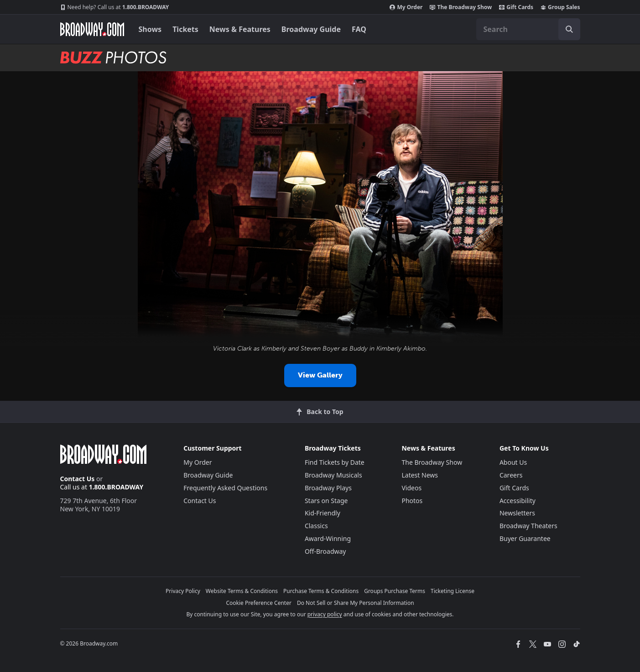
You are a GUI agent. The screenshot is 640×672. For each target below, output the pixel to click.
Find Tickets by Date (335, 462)
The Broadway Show (461, 7)
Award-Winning (328, 538)
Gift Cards (516, 7)
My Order (406, 7)
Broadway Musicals (333, 475)
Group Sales (560, 7)
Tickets (185, 29)
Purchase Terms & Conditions (321, 591)
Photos (412, 501)
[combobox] (528, 29)
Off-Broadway (325, 551)
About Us (513, 462)
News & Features (240, 29)
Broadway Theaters (528, 526)
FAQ (359, 29)
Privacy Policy (183, 591)
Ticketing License (453, 591)
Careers (511, 475)
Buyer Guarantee (525, 538)
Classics (316, 526)
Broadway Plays (328, 488)
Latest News (420, 475)
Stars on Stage (326, 501)
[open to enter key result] (569, 29)
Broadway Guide (311, 29)
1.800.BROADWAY (115, 7)
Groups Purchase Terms (395, 591)
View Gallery (320, 375)
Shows (150, 29)
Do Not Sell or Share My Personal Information (356, 603)
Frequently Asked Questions (225, 488)
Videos (411, 488)
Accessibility (518, 501)
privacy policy (325, 614)
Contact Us (78, 479)
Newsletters (517, 513)
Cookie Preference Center (259, 603)
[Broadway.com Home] (92, 29)
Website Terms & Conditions (242, 591)
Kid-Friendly (323, 513)
